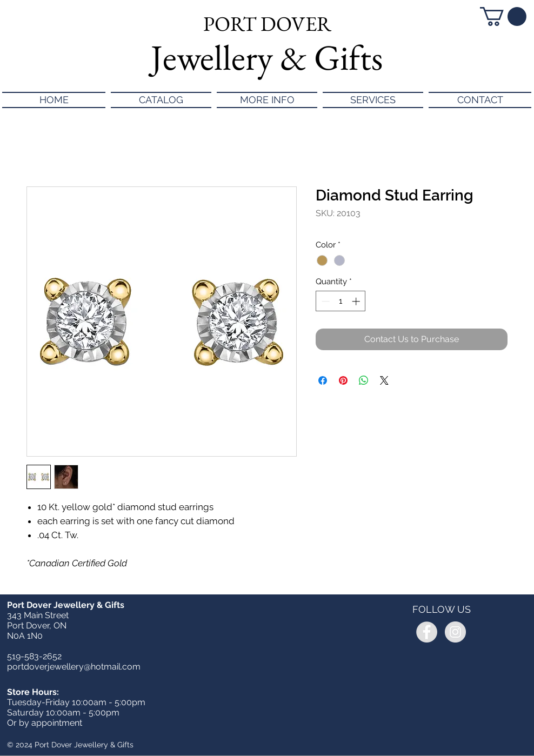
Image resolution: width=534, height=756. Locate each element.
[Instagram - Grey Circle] (455, 632)
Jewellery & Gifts (267, 57)
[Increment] (357, 301)
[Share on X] (384, 380)
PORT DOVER (267, 24)
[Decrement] (325, 301)
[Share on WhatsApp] (364, 380)
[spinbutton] (341, 301)
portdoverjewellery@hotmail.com (74, 667)
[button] (503, 16)
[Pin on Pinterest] (343, 380)
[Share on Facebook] (323, 380)
